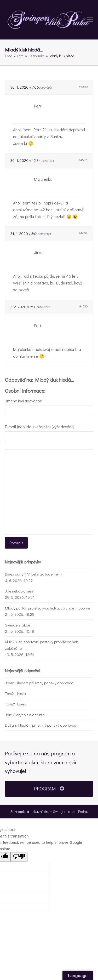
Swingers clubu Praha (70, 812)
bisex (22, 693)
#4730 (83, 306)
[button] (90, 20)
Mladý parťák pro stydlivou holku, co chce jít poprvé (47, 608)
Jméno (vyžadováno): (23, 401)
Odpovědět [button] (46, 88)
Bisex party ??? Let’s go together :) (33, 574)
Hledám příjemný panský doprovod (44, 683)
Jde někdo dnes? (19, 591)
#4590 (83, 87)
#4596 (83, 160)
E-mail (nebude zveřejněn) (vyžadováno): (40, 427)
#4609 (83, 233)
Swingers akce (18, 625)
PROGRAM (49, 789)
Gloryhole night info (29, 715)
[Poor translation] (19, 857)
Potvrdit (16, 543)
